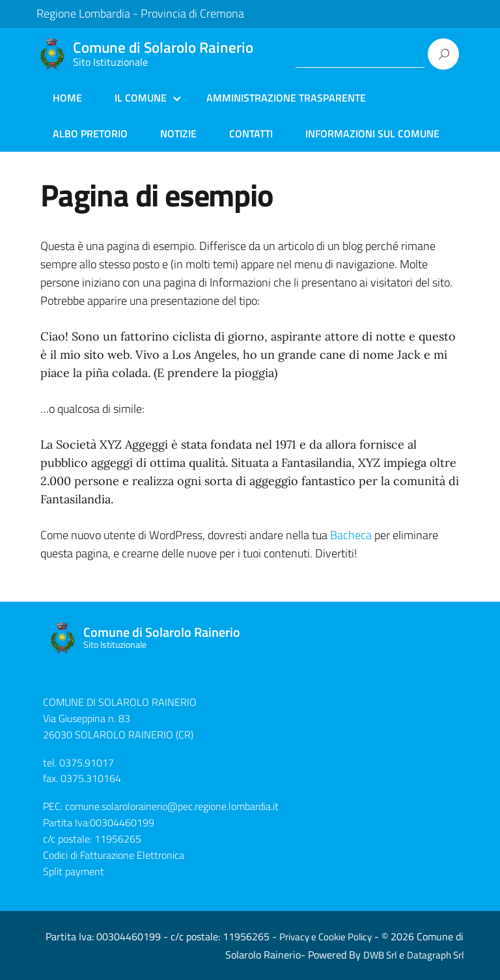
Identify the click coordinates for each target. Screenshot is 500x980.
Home (67, 98)
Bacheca (351, 535)
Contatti (251, 133)
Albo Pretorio (90, 133)
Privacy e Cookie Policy (326, 937)
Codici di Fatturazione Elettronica (114, 855)
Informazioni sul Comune (372, 133)
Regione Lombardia (83, 13)
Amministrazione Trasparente (286, 98)
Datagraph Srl (435, 955)
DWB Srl (380, 955)
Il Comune (141, 98)
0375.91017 (87, 763)
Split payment (74, 871)
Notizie (178, 133)
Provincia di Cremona (192, 13)
